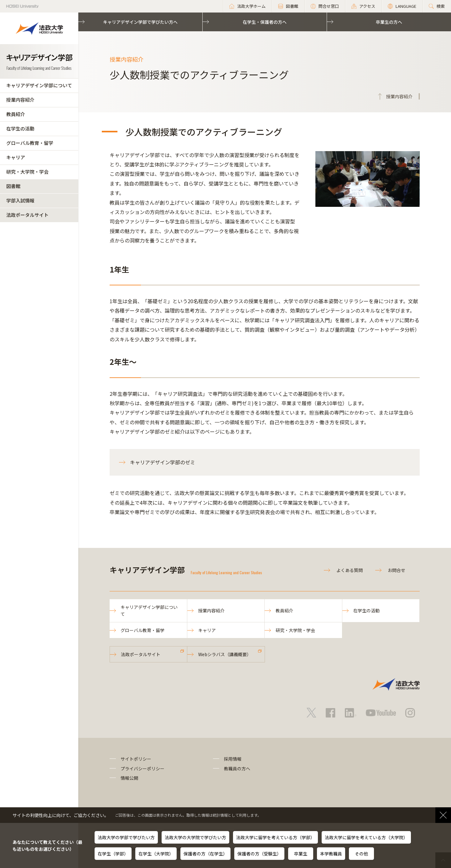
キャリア (16, 157)
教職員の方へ (237, 768)
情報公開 (129, 778)
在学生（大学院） (156, 854)
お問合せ (397, 570)
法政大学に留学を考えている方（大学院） (366, 837)
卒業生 (301, 854)
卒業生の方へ (389, 22)
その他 (361, 854)
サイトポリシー (136, 759)
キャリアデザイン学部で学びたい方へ (140, 22)
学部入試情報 (20, 200)
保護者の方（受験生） (259, 854)
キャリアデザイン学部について (39, 85)
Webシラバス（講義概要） (225, 654)
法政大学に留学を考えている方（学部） (275, 837)
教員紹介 (16, 114)
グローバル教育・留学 (30, 143)
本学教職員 (331, 854)
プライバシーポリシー (143, 768)
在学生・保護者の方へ (265, 22)
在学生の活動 (20, 128)
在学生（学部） (113, 854)
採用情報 (233, 759)
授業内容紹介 (20, 100)
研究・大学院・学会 (27, 172)
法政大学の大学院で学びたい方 (195, 837)
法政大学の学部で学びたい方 (126, 837)
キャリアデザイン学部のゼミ (163, 462)
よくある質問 (350, 570)
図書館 (13, 186)
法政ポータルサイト (27, 215)
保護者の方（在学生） (205, 854)
